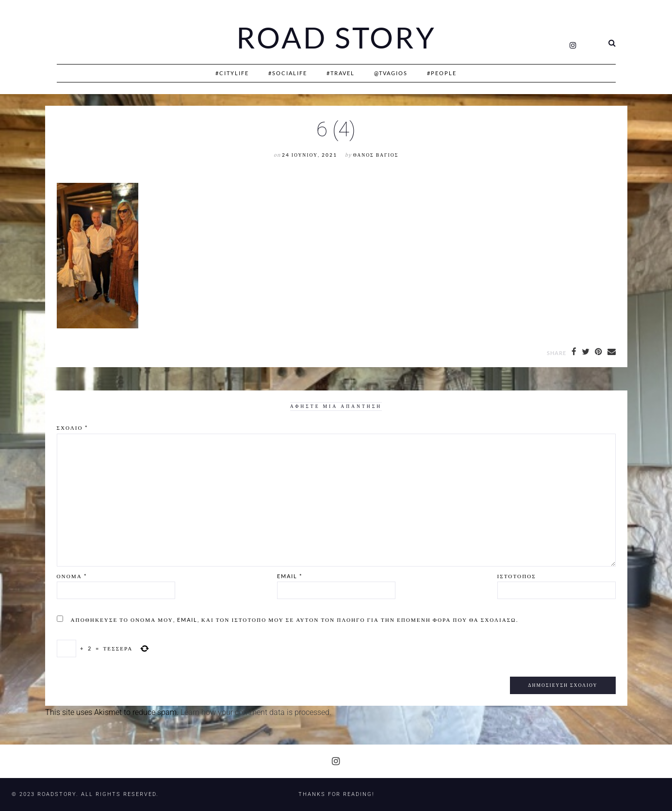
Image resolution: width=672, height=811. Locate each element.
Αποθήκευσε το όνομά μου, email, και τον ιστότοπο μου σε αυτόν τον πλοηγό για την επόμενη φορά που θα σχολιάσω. (295, 620)
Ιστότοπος (517, 576)
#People (442, 73)
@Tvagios (391, 73)
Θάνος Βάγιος (376, 155)
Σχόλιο (72, 428)
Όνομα (72, 576)
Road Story (336, 38)
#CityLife (232, 73)
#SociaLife (288, 73)
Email (290, 576)
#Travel (341, 73)
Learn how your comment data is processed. (256, 712)
